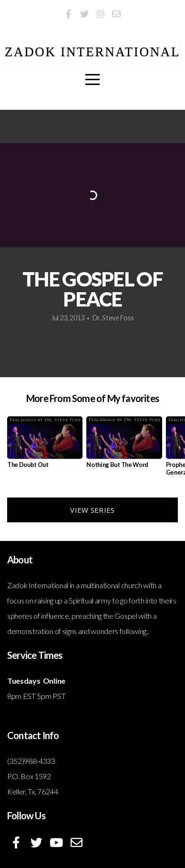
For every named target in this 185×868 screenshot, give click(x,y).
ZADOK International (93, 52)
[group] (45, 446)
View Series (92, 510)
